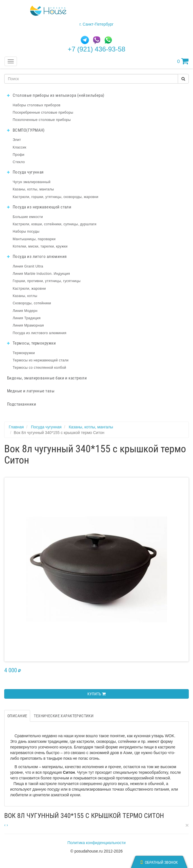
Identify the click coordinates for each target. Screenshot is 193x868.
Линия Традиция (27, 318)
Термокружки (24, 353)
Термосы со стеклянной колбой (39, 368)
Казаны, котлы (25, 296)
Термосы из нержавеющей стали (41, 360)
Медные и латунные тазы (31, 391)
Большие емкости (28, 217)
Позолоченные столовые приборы (42, 120)
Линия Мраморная (28, 325)
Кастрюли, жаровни (29, 289)
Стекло (19, 162)
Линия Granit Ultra (28, 266)
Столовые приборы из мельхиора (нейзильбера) (56, 95)
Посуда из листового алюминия (39, 333)
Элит (17, 140)
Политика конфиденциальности (96, 843)
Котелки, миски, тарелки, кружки (40, 246)
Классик (19, 147)
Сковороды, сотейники (32, 303)
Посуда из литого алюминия (37, 257)
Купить (96, 694)
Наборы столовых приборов (37, 105)
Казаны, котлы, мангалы (33, 189)
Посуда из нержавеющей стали (39, 207)
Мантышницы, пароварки (34, 239)
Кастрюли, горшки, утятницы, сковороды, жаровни (56, 197)
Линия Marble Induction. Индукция (41, 274)
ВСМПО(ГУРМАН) (26, 130)
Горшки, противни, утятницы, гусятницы (47, 281)
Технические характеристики (64, 716)
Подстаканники (22, 404)
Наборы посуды (26, 231)
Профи (18, 155)
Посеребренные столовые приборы (43, 113)
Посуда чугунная (25, 172)
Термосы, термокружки (31, 343)
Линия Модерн (25, 311)
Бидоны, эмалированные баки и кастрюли (47, 378)
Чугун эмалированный (32, 182)
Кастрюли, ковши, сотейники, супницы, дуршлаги (55, 224)
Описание (17, 716)
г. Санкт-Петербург (96, 24)
